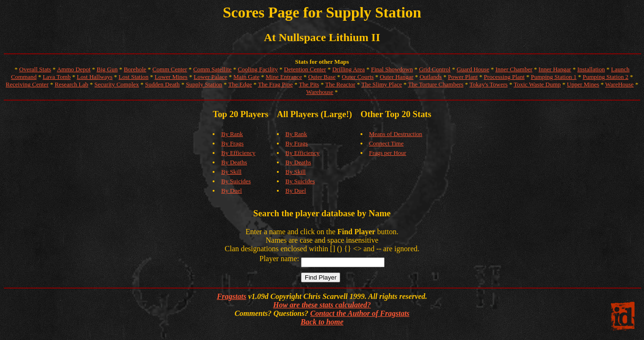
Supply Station (204, 84)
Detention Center (305, 69)
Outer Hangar (397, 77)
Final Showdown (392, 69)
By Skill (231, 172)
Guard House (473, 69)
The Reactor (340, 84)
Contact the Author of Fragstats (360, 313)
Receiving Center (27, 84)
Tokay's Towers (489, 84)
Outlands (431, 77)
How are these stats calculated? (322, 305)
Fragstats (232, 296)
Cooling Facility (258, 69)
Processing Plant (504, 77)
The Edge (240, 84)
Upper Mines (583, 84)
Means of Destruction (396, 134)
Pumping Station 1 (554, 77)
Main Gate (246, 77)
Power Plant (463, 77)
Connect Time (386, 143)
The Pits (309, 84)
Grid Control (435, 69)
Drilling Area (348, 69)
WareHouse (619, 84)
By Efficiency (238, 153)
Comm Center (170, 69)
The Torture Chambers (436, 84)
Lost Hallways (95, 77)
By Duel (232, 191)
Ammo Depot (73, 69)
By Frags (232, 143)
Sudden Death (162, 84)
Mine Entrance (284, 77)
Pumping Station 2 (605, 77)
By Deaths (234, 162)
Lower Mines (171, 77)
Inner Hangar (555, 69)
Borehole (135, 69)
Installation (591, 69)
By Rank (232, 134)
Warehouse (320, 92)
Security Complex (117, 84)
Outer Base (322, 77)
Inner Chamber (514, 69)
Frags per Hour (388, 153)
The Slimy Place (382, 84)
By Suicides (236, 181)
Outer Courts (358, 77)
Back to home (322, 322)
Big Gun (107, 69)
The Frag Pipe (275, 84)
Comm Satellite (212, 69)
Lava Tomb (56, 77)
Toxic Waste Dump (537, 84)
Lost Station (133, 77)
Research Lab (72, 84)
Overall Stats (35, 69)
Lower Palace (210, 77)
